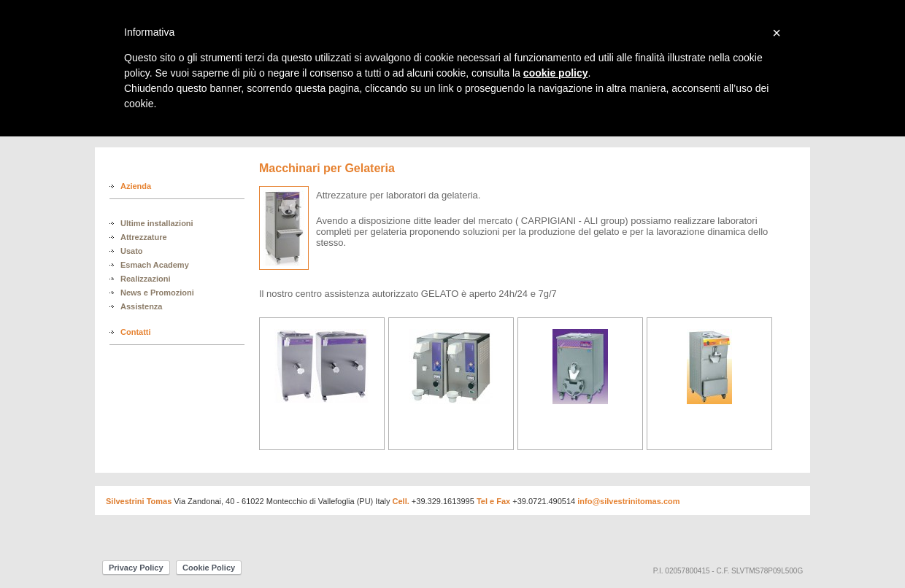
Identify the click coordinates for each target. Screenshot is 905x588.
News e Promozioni (157, 293)
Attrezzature (144, 237)
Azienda (136, 186)
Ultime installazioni (157, 223)
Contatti (136, 332)
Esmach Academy (155, 265)
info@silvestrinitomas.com (628, 501)
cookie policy (556, 73)
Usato (132, 251)
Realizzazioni (145, 279)
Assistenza (141, 306)
